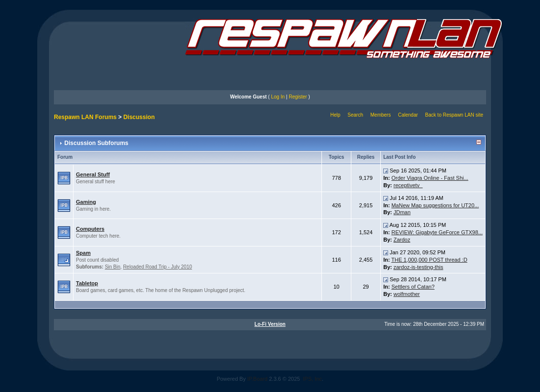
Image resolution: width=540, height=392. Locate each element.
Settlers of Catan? (413, 287)
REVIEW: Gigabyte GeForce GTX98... (437, 232)
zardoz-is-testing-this (418, 267)
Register (298, 97)
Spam (83, 253)
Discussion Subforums (96, 143)
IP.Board (258, 379)
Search (355, 115)
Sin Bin (113, 267)
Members (381, 115)
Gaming (86, 202)
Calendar (408, 115)
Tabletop (87, 283)
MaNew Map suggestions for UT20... (435, 205)
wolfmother (407, 294)
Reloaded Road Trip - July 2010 (158, 267)
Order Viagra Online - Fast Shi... (430, 178)
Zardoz (402, 240)
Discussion (139, 117)
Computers (90, 229)
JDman (402, 212)
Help (335, 115)
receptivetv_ (408, 185)
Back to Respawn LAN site (454, 115)
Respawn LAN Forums (85, 117)
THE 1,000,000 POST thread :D (430, 260)
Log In (278, 97)
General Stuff (93, 174)
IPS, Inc (312, 379)
